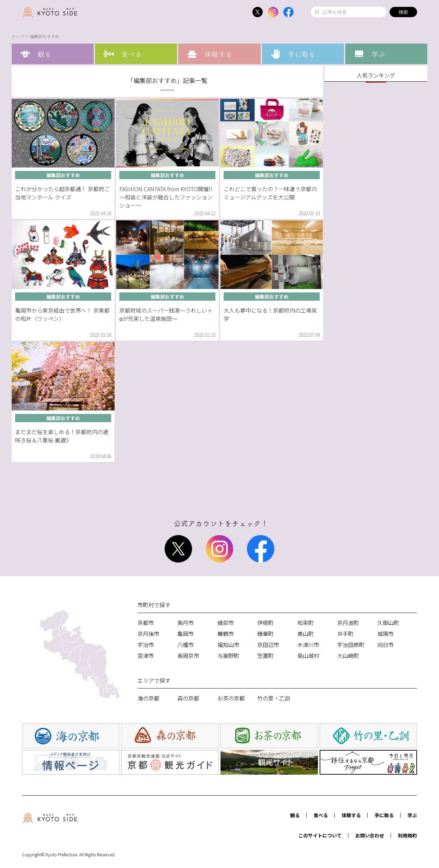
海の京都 (149, 698)
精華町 (265, 634)
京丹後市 (149, 634)
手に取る (384, 815)
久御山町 (388, 623)
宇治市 (146, 645)
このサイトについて (320, 835)
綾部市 (226, 623)
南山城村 (308, 656)
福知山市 (228, 645)
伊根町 (265, 623)
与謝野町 (228, 656)
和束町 (306, 623)
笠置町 (265, 656)
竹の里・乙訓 (274, 698)
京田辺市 (268, 645)
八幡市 (186, 645)
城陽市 (385, 634)
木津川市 (308, 645)
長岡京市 (188, 656)
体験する (351, 815)
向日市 (385, 645)
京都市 (146, 623)
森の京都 (188, 698)
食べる (321, 815)
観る (295, 815)
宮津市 (146, 656)
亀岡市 (186, 634)
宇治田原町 (351, 645)
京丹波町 (348, 623)
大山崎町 (348, 656)
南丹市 (186, 623)
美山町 (306, 634)
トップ (18, 36)
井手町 (345, 634)
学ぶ (412, 815)
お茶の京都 (231, 698)
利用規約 (407, 835)
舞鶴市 (226, 634)
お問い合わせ (370, 835)
